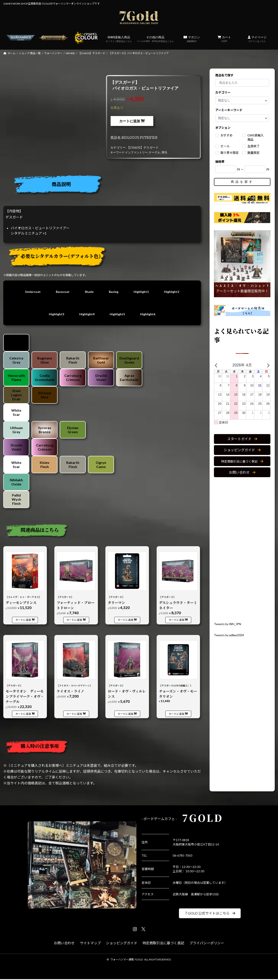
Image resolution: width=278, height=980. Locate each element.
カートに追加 (130, 121)
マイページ (257, 39)
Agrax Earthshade (129, 378)
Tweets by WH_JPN (229, 624)
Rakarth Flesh (73, 361)
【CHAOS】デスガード (143, 148)
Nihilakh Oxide (16, 483)
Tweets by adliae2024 (230, 635)
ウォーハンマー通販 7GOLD (127, 960)
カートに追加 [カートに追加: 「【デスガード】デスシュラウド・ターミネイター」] (177, 621)
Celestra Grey (16, 361)
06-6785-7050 (182, 856)
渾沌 (164, 152)
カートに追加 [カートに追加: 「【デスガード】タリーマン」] (126, 621)
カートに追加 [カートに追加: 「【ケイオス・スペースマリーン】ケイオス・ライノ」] (74, 715)
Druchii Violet (101, 378)
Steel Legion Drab (16, 396)
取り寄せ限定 (230, 153)
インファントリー (136, 152)
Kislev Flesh (45, 465)
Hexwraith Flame (16, 378)
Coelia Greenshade (45, 378)
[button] (242, 439)
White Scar (16, 413)
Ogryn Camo (101, 465)
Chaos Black (16, 344)
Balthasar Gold (101, 361)
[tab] (104, 185)
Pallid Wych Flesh (16, 500)
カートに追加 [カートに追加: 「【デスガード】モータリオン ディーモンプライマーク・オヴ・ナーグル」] (23, 715)
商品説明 (61, 184)
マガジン (192, 39)
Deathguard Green (129, 361)
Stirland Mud (45, 396)
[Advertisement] (242, 549)
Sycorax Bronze (45, 431)
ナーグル (154, 152)
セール (225, 146)
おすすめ (227, 135)
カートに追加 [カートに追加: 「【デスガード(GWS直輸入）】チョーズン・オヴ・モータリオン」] (177, 715)
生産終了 (253, 146)
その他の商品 (155, 39)
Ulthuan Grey (16, 431)
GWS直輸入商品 (119, 39)
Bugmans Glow (45, 361)
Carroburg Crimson (73, 378)
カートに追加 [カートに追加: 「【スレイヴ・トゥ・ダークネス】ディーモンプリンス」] (23, 621)
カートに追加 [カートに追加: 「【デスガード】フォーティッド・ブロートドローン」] (74, 621)
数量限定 (253, 153)
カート (225, 39)
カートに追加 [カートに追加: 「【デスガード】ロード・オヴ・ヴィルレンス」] (126, 715)
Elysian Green (73, 431)
